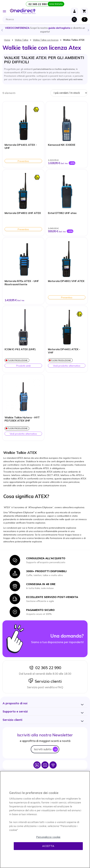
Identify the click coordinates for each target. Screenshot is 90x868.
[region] (45, 820)
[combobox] (41, 19)
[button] (15, 703)
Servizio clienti (45, 681)
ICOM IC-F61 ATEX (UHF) (20, 349)
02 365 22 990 (45, 668)
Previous (2, 30)
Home (7, 40)
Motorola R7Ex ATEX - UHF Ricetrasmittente (22, 283)
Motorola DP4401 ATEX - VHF (64, 351)
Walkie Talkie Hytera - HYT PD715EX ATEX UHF (22, 419)
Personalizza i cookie (48, 837)
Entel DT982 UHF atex (62, 213)
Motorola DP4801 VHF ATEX (66, 281)
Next (88, 30)
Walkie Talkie (22, 40)
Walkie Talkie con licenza (46, 40)
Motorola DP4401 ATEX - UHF (21, 146)
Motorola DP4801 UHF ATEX (23, 213)
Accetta (48, 846)
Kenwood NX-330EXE (62, 145)
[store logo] (23, 11)
